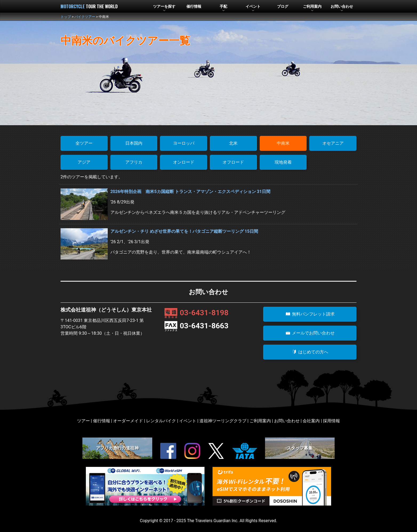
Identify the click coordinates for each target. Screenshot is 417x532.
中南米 (283, 143)
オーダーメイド (128, 421)
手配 (223, 7)
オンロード (184, 162)
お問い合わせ (287, 421)
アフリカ (134, 162)
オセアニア (333, 143)
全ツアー (84, 143)
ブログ (283, 7)
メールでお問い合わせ (310, 333)
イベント (253, 7)
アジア (84, 162)
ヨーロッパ (184, 143)
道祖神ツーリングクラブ (223, 421)
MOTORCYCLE (89, 6)
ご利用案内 (260, 421)
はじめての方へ (310, 352)
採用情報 (331, 421)
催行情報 (194, 7)
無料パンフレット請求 (310, 314)
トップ (66, 17)
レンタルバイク (161, 421)
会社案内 (311, 421)
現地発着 (283, 162)
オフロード (233, 162)
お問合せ (342, 7)
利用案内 (312, 7)
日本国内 (134, 143)
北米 (233, 143)
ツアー (164, 7)
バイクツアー (85, 17)
